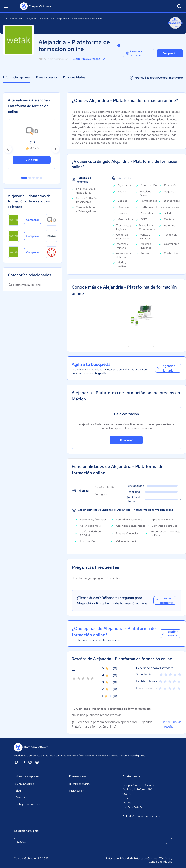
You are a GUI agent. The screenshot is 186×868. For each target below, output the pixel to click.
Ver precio (170, 53)
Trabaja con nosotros (28, 804)
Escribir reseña (170, 634)
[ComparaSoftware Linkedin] (16, 762)
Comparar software (135, 53)
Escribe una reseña (171, 724)
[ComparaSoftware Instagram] (37, 762)
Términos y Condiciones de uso (160, 860)
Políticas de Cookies (145, 858)
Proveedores (78, 776)
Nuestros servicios (80, 784)
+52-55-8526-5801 (134, 807)
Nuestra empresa (27, 776)
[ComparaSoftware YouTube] (23, 762)
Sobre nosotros (25, 784)
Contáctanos (131, 776)
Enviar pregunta (165, 600)
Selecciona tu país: (26, 831)
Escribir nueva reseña (89, 59)
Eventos (20, 797)
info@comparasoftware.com (142, 816)
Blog (18, 791)
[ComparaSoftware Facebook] (30, 762)
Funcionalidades (74, 77)
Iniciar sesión (77, 791)
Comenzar (126, 440)
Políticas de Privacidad (119, 858)
